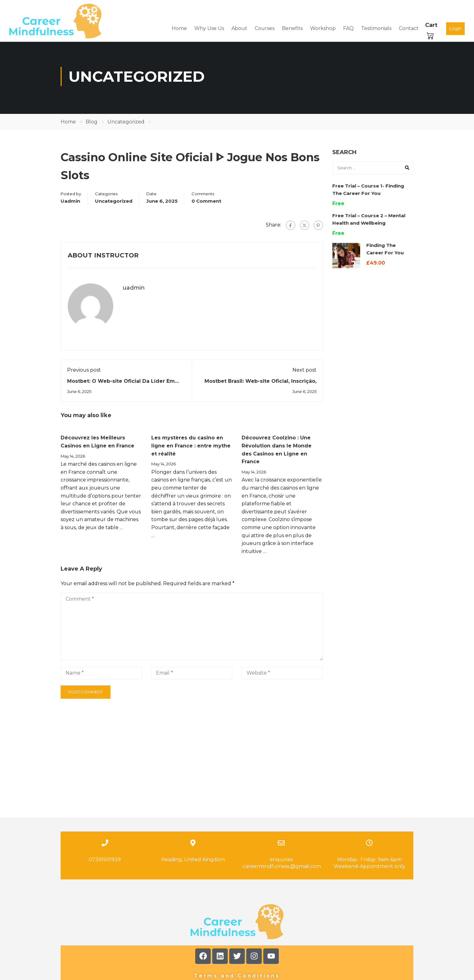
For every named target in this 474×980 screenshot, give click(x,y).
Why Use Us (209, 29)
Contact (409, 29)
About (239, 29)
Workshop (323, 29)
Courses (265, 29)
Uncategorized (126, 125)
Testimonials (376, 29)
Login (455, 28)
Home (179, 29)
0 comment (206, 204)
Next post (304, 373)
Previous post (84, 373)
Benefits (292, 29)
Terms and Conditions (237, 921)
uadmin (70, 204)
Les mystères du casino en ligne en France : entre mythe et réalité (191, 449)
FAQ (348, 29)
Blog (92, 125)
